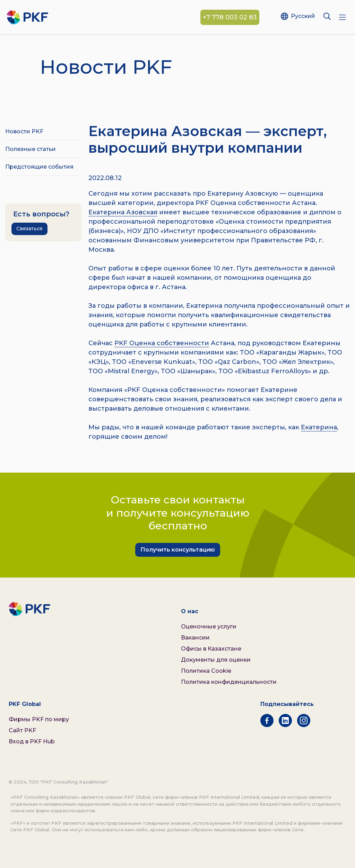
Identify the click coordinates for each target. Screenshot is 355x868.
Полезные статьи (31, 149)
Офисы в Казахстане (211, 649)
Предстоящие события (39, 167)
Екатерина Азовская (123, 212)
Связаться (29, 229)
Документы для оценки (216, 660)
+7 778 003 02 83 (230, 17)
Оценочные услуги (209, 627)
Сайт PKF (22, 730)
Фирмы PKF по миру (39, 719)
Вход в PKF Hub (32, 741)
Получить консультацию (178, 550)
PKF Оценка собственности (162, 343)
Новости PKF (24, 131)
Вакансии (195, 638)
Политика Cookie (206, 671)
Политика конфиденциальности (229, 682)
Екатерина (319, 427)
